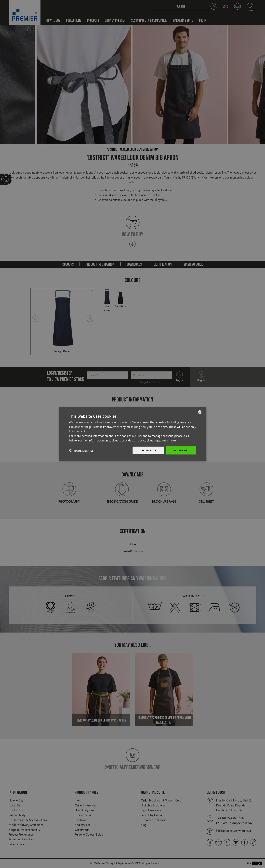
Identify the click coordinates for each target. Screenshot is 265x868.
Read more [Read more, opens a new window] (169, 440)
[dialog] (132, 434)
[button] (81, 450)
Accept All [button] (181, 450)
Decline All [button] (148, 450)
